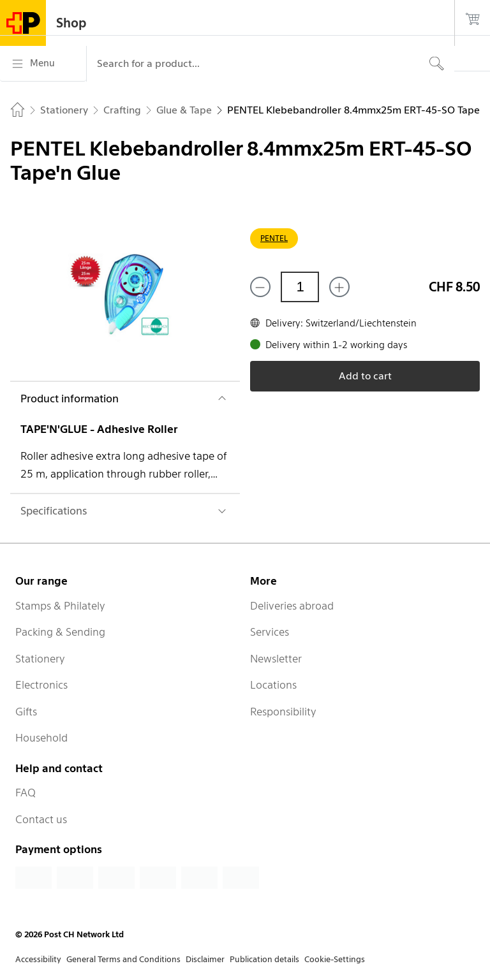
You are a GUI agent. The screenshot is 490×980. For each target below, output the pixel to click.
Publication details (264, 959)
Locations (273, 685)
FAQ (26, 793)
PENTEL (274, 238)
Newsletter (276, 659)
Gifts (26, 712)
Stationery (40, 659)
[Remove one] (260, 287)
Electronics (41, 685)
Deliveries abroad (292, 606)
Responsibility (283, 712)
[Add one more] (339, 287)
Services (270, 632)
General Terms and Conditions (123, 959)
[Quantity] (300, 287)
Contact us (41, 819)
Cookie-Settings (335, 959)
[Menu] (43, 64)
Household (41, 738)
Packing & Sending (60, 632)
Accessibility (38, 959)
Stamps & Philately (60, 606)
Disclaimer (205, 959)
